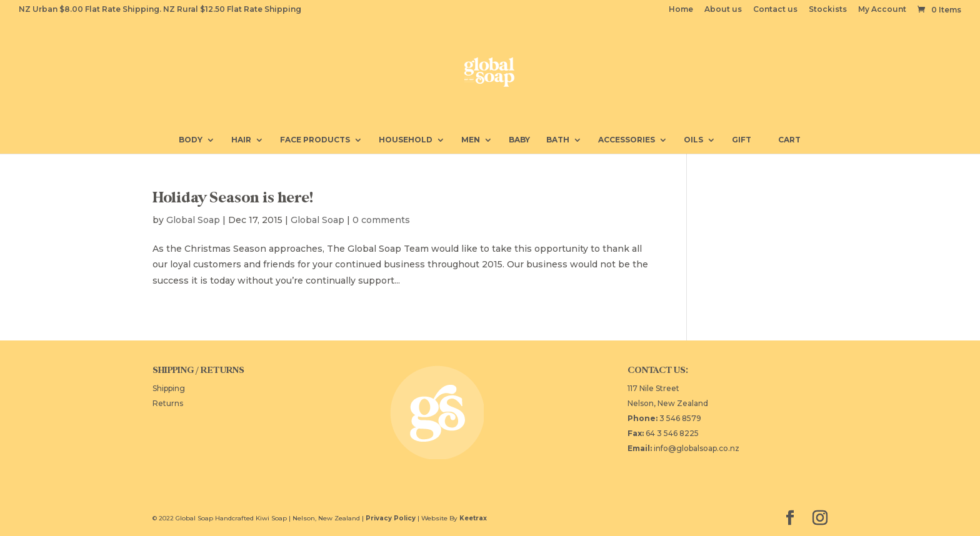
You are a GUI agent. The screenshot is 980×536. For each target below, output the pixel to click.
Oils (693, 140)
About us (723, 10)
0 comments (381, 220)
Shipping (169, 388)
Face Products (315, 140)
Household (406, 140)
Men (471, 140)
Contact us (775, 10)
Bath (558, 140)
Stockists (828, 10)
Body (191, 140)
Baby (519, 140)
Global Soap (193, 220)
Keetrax (473, 518)
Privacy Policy (391, 518)
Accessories (627, 140)
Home (681, 10)
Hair (241, 140)
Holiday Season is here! (233, 198)
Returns (168, 403)
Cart (784, 139)
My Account (882, 10)
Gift (742, 140)
